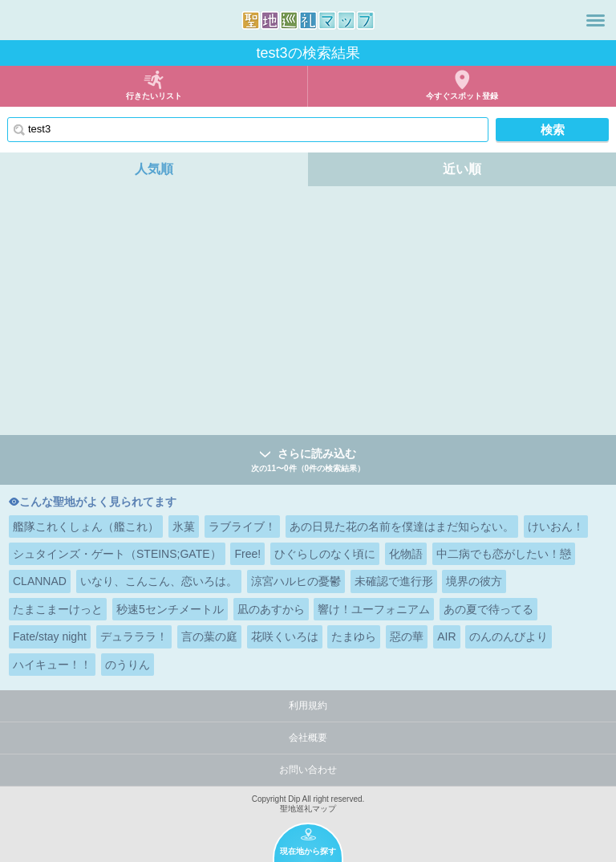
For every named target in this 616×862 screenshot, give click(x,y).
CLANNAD (40, 581)
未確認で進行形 (394, 581)
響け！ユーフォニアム (374, 609)
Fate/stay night (50, 636)
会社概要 (308, 738)
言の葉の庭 (209, 636)
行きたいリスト (154, 96)
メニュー (596, 20)
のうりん (128, 665)
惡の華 (407, 636)
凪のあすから (271, 609)
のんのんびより (509, 636)
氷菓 (184, 527)
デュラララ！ (134, 636)
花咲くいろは (285, 636)
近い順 (462, 169)
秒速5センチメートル (170, 609)
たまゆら (354, 636)
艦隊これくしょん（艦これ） (86, 527)
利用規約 (308, 705)
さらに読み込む (308, 461)
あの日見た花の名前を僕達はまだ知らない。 (402, 527)
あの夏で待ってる (488, 609)
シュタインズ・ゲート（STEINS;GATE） (117, 554)
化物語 (406, 554)
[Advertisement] (308, 315)
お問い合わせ (308, 770)
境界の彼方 (474, 581)
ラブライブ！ (242, 527)
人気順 (154, 169)
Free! (247, 554)
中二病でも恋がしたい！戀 (504, 554)
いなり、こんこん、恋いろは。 (159, 581)
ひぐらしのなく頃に (325, 554)
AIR (446, 636)
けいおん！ (556, 527)
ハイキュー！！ (52, 665)
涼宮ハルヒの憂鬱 (296, 581)
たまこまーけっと (58, 609)
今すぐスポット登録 (462, 96)
